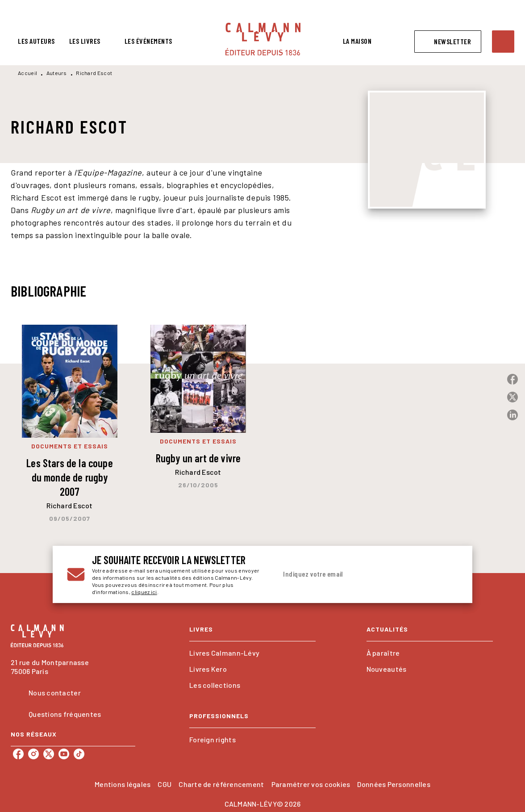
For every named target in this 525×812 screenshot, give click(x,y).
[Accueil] (263, 39)
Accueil (27, 73)
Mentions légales (123, 784)
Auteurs (57, 73)
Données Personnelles (394, 784)
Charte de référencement (221, 784)
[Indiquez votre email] (356, 574)
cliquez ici (144, 592)
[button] (448, 42)
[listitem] (18, 754)
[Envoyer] (447, 574)
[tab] (36, 41)
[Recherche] (503, 42)
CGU (165, 784)
